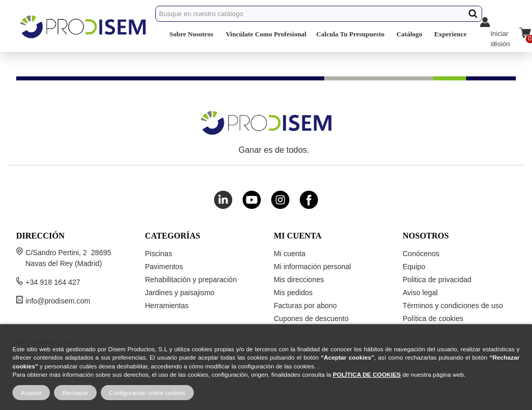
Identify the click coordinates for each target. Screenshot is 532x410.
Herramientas (167, 306)
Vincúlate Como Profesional (266, 34)
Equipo (414, 267)
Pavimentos (164, 267)
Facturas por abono (305, 306)
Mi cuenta (290, 254)
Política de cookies (433, 319)
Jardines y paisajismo (180, 293)
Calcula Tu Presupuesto (350, 34)
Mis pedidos (293, 293)
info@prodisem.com (58, 301)
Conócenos (421, 254)
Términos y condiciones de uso (453, 306)
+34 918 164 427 (53, 282)
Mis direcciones (299, 280)
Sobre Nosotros (191, 34)
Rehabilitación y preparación (191, 280)
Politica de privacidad (437, 280)
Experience (450, 34)
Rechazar (75, 393)
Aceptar (31, 393)
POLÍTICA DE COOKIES (367, 374)
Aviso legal (420, 293)
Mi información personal (312, 267)
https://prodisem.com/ (44, 341)
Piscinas (158, 254)
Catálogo (409, 34)
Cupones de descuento (311, 319)
